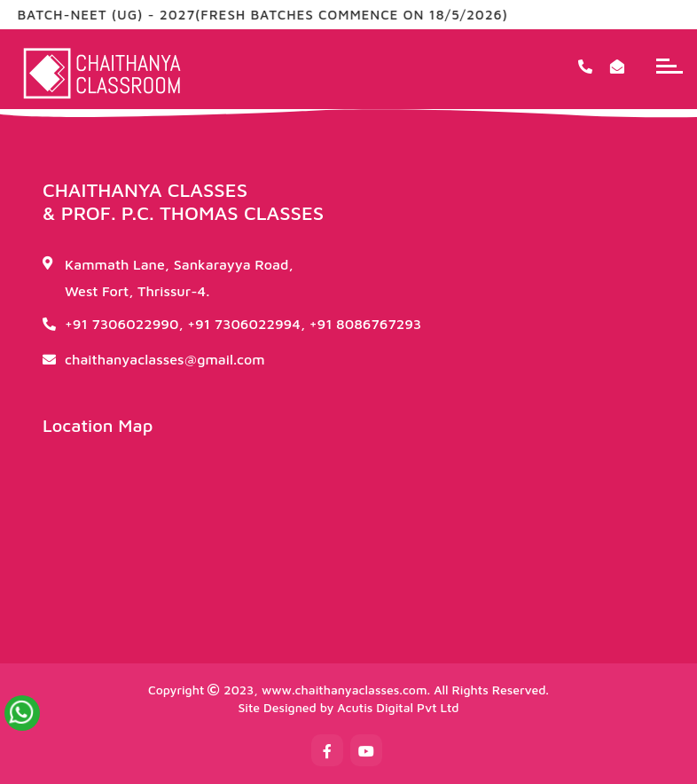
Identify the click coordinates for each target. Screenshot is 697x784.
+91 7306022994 (244, 324)
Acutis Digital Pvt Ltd (398, 707)
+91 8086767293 (366, 324)
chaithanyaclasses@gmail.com (165, 359)
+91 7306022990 (121, 324)
